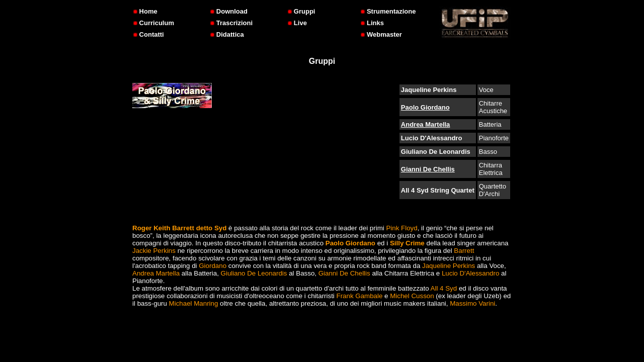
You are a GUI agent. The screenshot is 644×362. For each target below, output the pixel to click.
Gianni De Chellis (428, 169)
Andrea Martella (426, 124)
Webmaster (381, 34)
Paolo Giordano (425, 107)
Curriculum (154, 23)
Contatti (149, 34)
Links (372, 23)
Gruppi (301, 11)
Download (229, 11)
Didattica (227, 34)
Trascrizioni (231, 23)
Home (145, 11)
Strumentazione (388, 11)
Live (297, 23)
